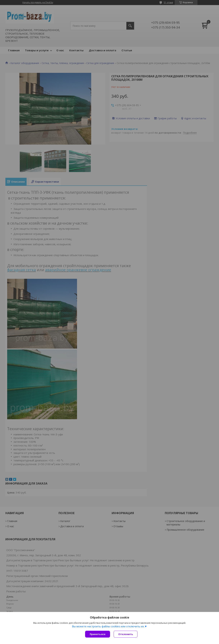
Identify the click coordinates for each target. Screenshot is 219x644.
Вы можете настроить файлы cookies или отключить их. (108, 626)
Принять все (98, 634)
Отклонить (126, 634)
